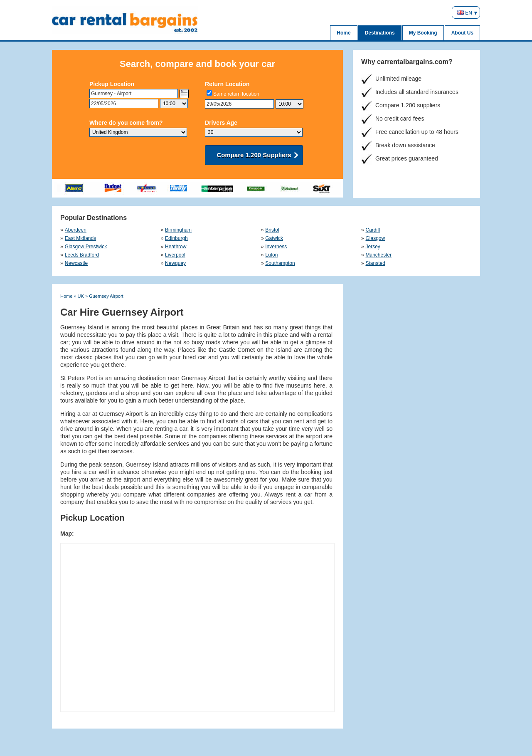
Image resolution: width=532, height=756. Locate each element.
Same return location (236, 94)
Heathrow (176, 247)
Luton (271, 255)
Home (344, 33)
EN (465, 13)
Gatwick (274, 238)
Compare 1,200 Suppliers (254, 155)
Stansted (376, 263)
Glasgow (376, 238)
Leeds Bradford (82, 255)
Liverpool (175, 255)
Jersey (373, 247)
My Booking (423, 33)
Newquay (175, 263)
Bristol (272, 230)
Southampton (280, 263)
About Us (462, 33)
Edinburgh (176, 238)
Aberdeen (75, 230)
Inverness (276, 247)
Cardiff (373, 230)
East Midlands (80, 238)
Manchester (379, 255)
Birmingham (178, 230)
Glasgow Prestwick (86, 247)
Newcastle (76, 263)
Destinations (380, 33)
